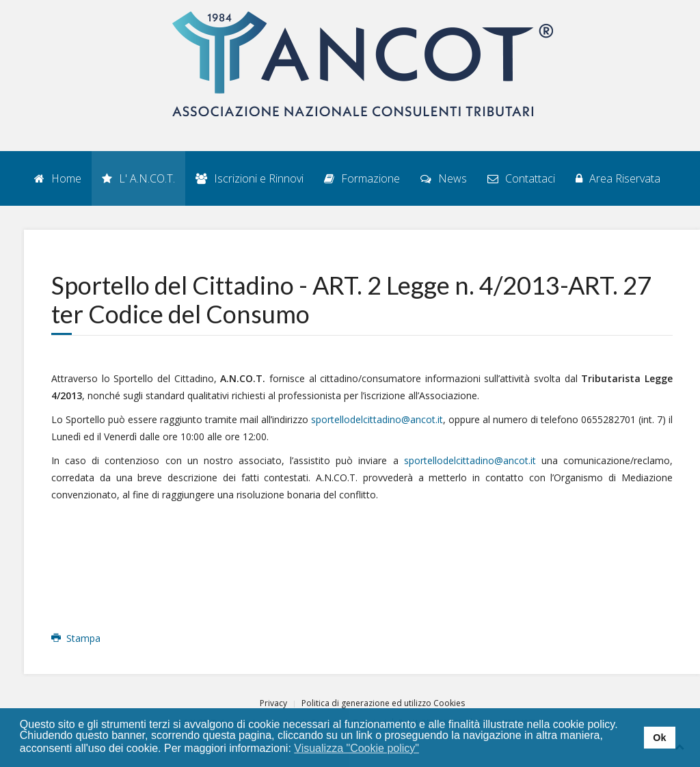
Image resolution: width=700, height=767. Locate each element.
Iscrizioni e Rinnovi (250, 178)
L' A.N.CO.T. (138, 178)
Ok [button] (659, 738)
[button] (428, 749)
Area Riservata (618, 178)
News (444, 178)
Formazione (362, 178)
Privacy (273, 703)
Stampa (76, 638)
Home (58, 178)
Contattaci (521, 178)
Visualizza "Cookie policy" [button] (356, 748)
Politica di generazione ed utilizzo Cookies (383, 703)
